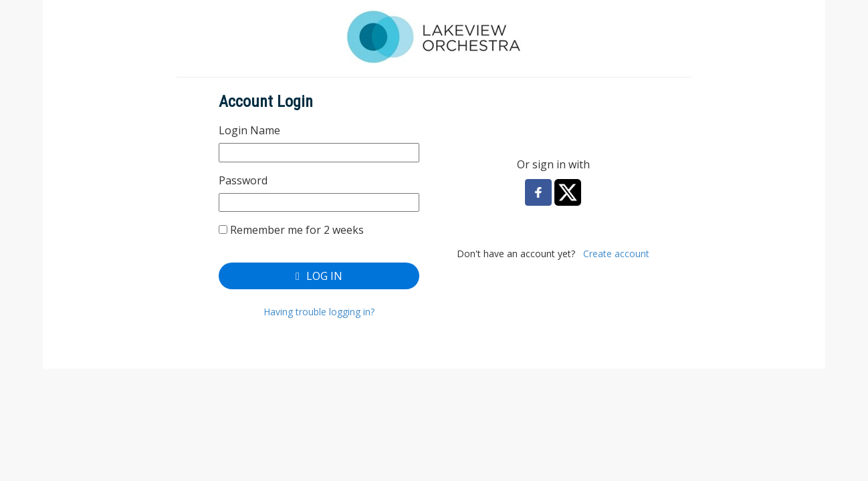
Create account (616, 254)
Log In (319, 276)
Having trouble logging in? (319, 312)
